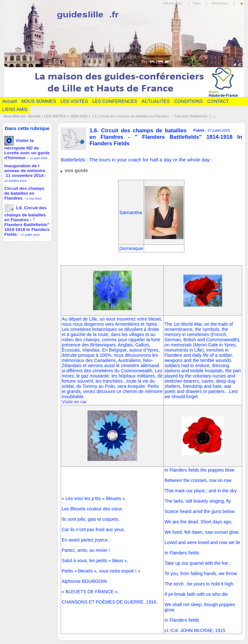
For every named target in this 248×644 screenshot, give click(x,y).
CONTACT (218, 101)
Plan (197, 3)
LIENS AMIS (15, 109)
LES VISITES (74, 101)
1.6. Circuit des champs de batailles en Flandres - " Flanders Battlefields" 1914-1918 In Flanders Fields (27, 221)
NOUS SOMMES (39, 101)
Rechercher (173, 3)
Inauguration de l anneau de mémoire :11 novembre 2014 (25, 171)
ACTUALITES (156, 101)
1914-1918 (79, 116)
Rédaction (220, 3)
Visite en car (74, 402)
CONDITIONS (188, 101)
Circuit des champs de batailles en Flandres (24, 193)
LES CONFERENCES (115, 101)
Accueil (10, 101)
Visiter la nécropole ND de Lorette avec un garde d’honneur (27, 149)
